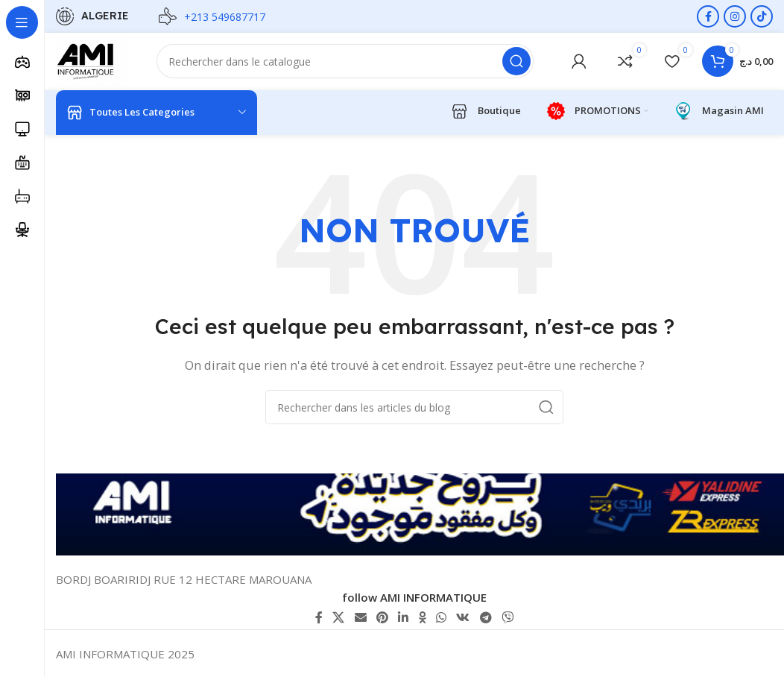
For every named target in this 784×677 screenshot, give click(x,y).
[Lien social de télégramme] (486, 617)
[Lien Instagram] (735, 16)
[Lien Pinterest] (382, 617)
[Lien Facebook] (708, 16)
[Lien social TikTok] (762, 16)
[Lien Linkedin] (404, 617)
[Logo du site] (93, 61)
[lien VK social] (463, 617)
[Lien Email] (360, 617)
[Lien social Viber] (507, 617)
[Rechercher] (347, 63)
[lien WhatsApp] (441, 617)
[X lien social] (339, 617)
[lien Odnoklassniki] (422, 617)
